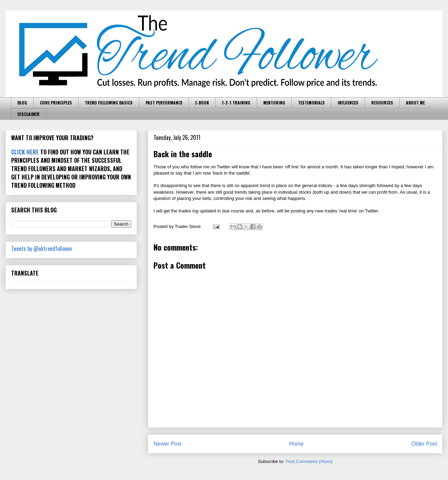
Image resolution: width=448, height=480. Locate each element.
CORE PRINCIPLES (56, 103)
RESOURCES (382, 103)
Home (297, 444)
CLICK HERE (25, 152)
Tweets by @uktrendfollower (42, 249)
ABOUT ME (415, 103)
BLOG (22, 103)
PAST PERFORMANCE (164, 103)
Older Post (424, 444)
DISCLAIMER (28, 114)
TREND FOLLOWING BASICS (109, 103)
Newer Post (168, 444)
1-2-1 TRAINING (236, 103)
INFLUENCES (348, 103)
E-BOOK (202, 103)
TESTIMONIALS (311, 103)
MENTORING (274, 103)
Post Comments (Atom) (309, 461)
